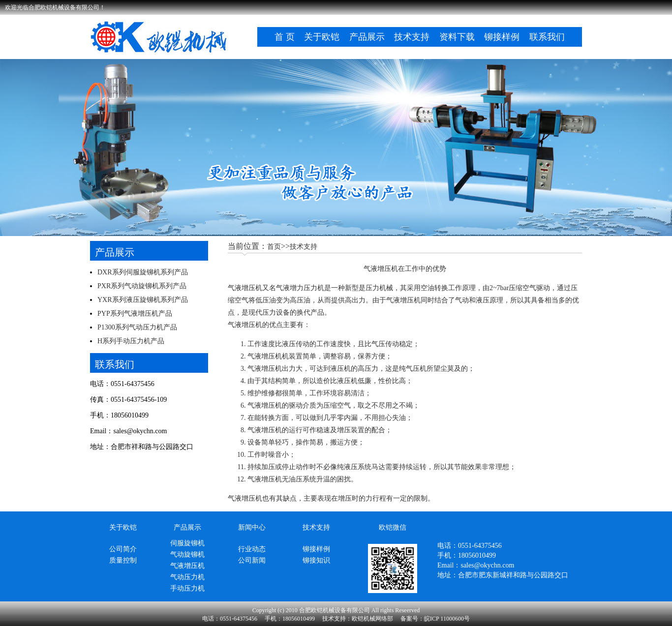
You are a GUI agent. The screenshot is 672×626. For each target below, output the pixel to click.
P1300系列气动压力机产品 (137, 327)
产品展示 (367, 37)
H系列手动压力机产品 (131, 341)
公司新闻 (252, 560)
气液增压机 (245, 288)
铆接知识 (316, 560)
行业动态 (252, 549)
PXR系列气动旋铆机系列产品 (142, 286)
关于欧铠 (322, 37)
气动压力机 (187, 577)
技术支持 (412, 37)
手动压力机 (187, 588)
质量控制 (123, 560)
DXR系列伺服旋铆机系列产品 (143, 272)
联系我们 (547, 37)
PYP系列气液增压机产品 (135, 313)
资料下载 (457, 37)
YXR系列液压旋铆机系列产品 (143, 300)
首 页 (285, 37)
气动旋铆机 (187, 554)
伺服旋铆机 (187, 543)
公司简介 (123, 549)
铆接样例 (502, 37)
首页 (274, 247)
